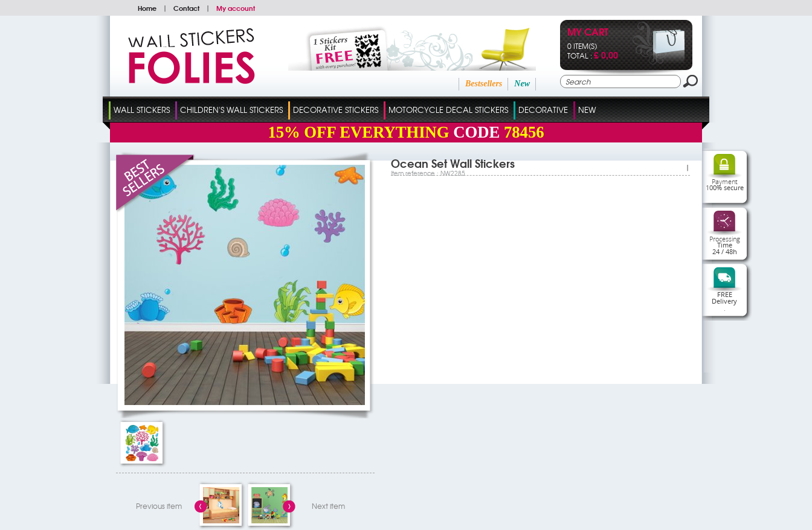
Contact (186, 8)
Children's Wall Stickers (231, 110)
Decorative (543, 110)
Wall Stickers (142, 110)
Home (147, 8)
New (522, 84)
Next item (328, 506)
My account (236, 8)
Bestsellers (484, 84)
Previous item (159, 506)
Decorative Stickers (336, 110)
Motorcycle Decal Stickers (448, 110)
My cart (588, 33)
